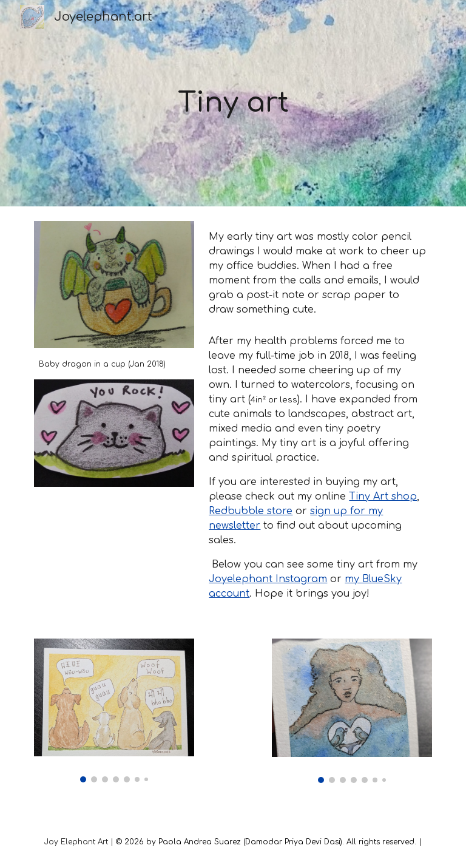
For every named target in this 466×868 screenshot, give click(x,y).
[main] (233, 103)
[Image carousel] (114, 710)
